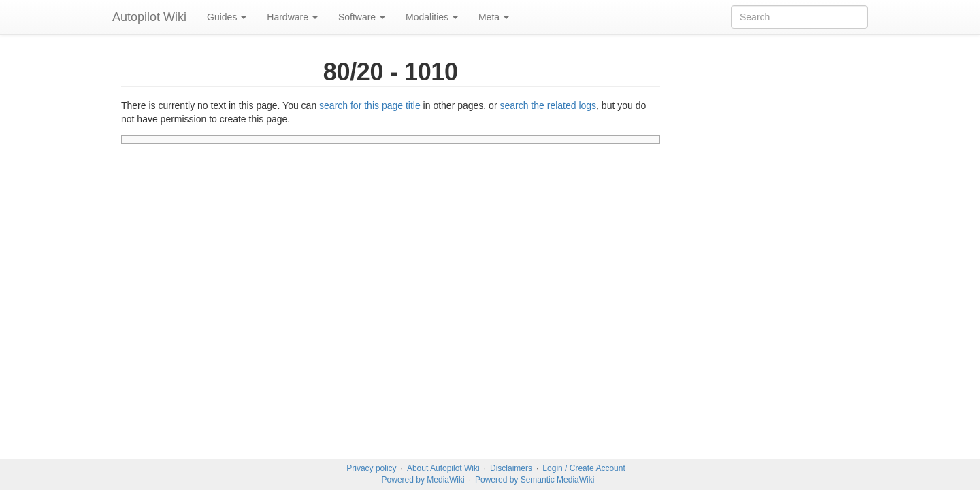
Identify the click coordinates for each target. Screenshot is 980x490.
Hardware (292, 17)
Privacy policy (371, 468)
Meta (494, 17)
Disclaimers (511, 468)
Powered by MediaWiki (423, 480)
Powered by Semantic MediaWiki (535, 480)
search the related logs (548, 105)
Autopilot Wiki (149, 17)
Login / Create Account (584, 468)
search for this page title (370, 105)
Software (362, 17)
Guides (227, 17)
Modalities (432, 17)
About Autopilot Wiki (443, 468)
